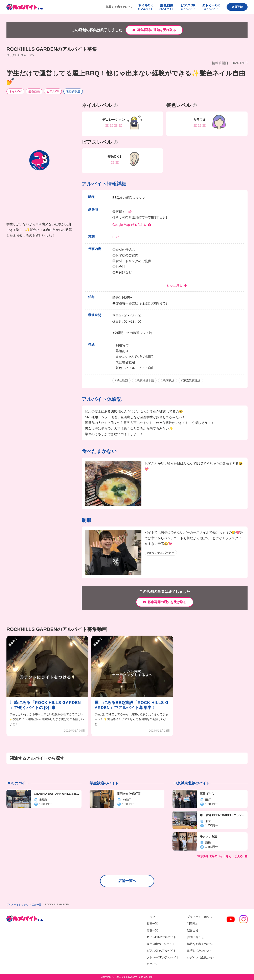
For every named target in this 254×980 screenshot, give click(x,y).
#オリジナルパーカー (161, 553)
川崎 (129, 212)
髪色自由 (34, 91)
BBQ (116, 237)
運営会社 (193, 930)
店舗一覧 (37, 905)
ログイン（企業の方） (201, 957)
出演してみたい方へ (200, 951)
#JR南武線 (168, 381)
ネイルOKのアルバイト (161, 937)
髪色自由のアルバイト (161, 944)
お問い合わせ (195, 937)
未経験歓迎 (73, 91)
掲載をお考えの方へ (119, 7)
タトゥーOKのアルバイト (163, 957)
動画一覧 (152, 924)
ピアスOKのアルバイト (161, 951)
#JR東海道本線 (144, 381)
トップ (151, 917)
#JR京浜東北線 (191, 381)
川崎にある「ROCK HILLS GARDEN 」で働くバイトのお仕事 (45, 705)
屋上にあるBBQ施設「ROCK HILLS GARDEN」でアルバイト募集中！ (132, 705)
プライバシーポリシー (201, 917)
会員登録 (237, 7)
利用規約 (193, 924)
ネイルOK (15, 91)
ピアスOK (53, 91)
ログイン (152, 964)
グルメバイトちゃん (17, 905)
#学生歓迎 (121, 381)
